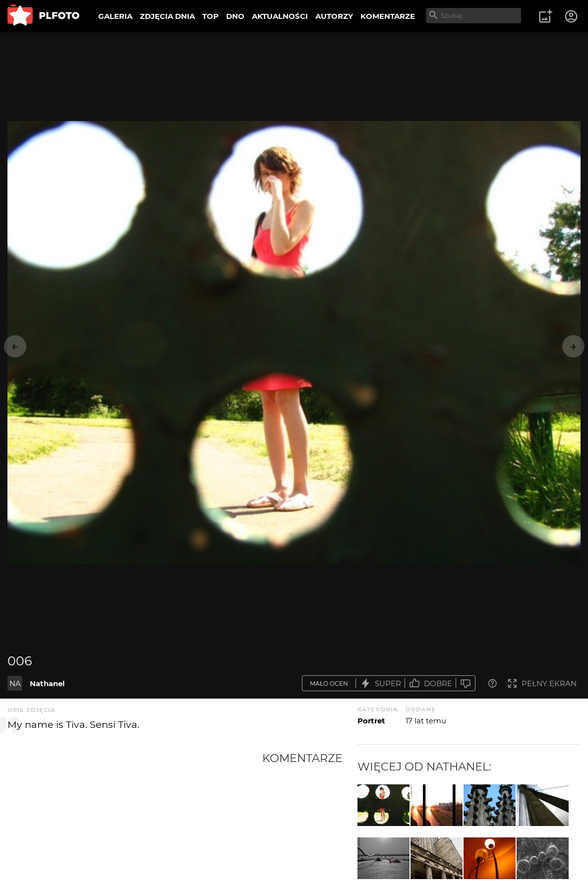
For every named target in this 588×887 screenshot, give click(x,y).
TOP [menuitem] (210, 16)
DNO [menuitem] (235, 16)
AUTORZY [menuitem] (334, 16)
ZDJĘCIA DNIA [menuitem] (167, 16)
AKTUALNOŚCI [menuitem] (280, 16)
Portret (371, 721)
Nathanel (47, 683)
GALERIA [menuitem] (115, 16)
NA (15, 683)
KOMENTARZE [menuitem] (388, 16)
